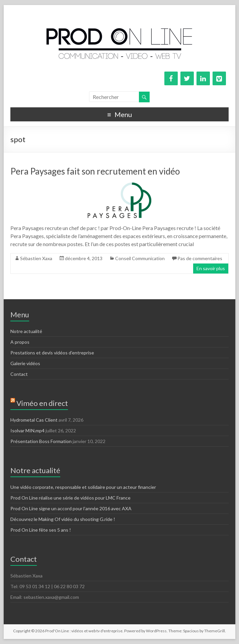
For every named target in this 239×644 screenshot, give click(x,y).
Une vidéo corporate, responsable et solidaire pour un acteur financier (83, 487)
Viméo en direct (42, 403)
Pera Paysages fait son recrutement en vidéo (95, 171)
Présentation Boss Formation (41, 441)
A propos (20, 342)
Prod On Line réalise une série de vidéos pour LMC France (70, 498)
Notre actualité (26, 331)
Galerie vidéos (25, 363)
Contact (19, 374)
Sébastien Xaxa (36, 258)
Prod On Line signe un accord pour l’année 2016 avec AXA (71, 508)
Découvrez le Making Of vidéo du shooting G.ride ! (63, 519)
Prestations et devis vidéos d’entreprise (52, 353)
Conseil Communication (140, 258)
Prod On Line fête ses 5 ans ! (41, 530)
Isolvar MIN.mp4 (27, 431)
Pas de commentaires (200, 258)
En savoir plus (211, 268)
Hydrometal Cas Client (34, 420)
